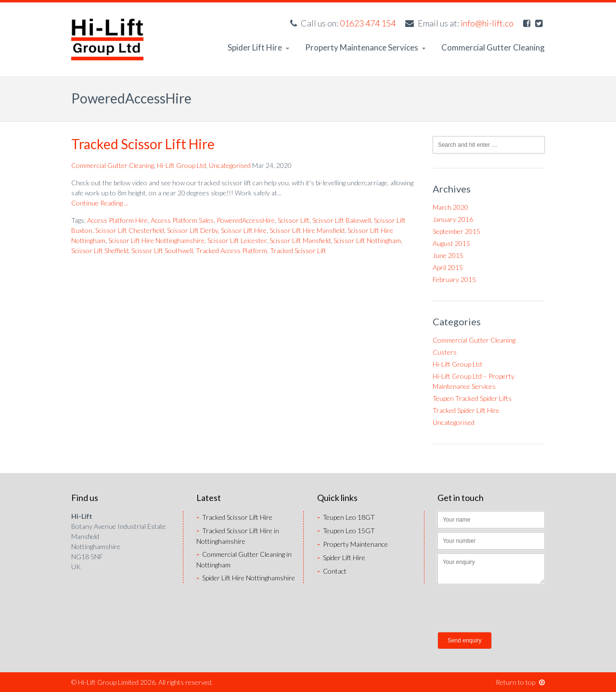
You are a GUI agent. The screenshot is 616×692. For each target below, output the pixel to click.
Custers (445, 352)
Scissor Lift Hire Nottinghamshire (156, 240)
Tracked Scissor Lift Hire (143, 144)
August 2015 (451, 243)
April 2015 (448, 267)
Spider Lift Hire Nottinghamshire (246, 578)
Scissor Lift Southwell (162, 250)
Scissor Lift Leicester (237, 240)
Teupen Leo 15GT (346, 531)
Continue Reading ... (100, 203)
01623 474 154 (368, 23)
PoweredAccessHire (246, 220)
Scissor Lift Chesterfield (130, 230)
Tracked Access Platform (231, 250)
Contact (332, 571)
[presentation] (511, 609)
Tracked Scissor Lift (298, 250)
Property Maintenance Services (365, 47)
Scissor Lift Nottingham (367, 240)
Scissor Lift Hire (244, 230)
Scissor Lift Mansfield (300, 240)
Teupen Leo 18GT (346, 517)
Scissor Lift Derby (192, 230)
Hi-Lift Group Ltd (181, 165)
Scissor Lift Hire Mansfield (307, 230)
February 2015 (454, 279)
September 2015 (456, 231)
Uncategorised (230, 165)
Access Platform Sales (182, 220)
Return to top (520, 682)
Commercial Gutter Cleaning (493, 47)
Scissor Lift (294, 220)
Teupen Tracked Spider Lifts (472, 398)
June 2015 (448, 255)
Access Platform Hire (117, 220)
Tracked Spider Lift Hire (466, 410)
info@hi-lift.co (487, 23)
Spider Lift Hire (258, 47)
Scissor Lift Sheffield (100, 250)
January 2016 (453, 219)
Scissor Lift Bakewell (342, 220)
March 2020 (450, 207)
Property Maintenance (353, 544)
